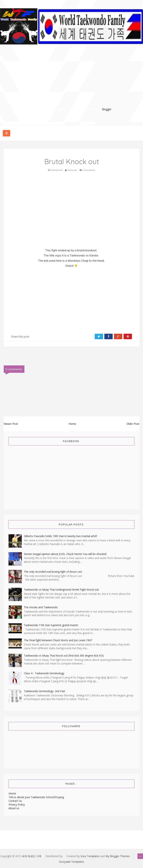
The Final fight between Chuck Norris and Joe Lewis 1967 (58, 640)
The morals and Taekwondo (41, 607)
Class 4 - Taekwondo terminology (44, 673)
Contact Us (15, 801)
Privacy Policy (17, 804)
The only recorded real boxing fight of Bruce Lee (53, 572)
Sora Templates (90, 856)
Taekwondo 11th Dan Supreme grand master (51, 625)
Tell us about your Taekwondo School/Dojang (36, 797)
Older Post (133, 424)
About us (14, 808)
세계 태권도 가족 (32, 856)
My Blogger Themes (118, 856)
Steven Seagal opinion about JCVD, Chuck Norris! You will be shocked (65, 554)
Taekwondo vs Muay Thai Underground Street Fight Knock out (61, 590)
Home (72, 424)
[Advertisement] (74, 81)
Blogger (107, 109)
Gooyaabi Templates (71, 862)
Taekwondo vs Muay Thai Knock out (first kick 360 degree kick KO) (64, 656)
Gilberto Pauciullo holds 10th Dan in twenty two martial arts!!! (60, 536)
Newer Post (11, 424)
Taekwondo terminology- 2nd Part (44, 691)
